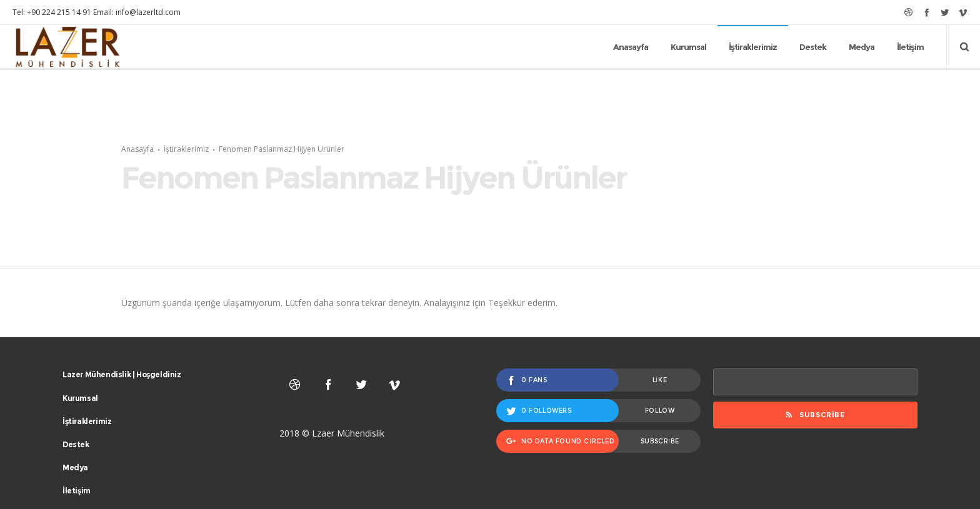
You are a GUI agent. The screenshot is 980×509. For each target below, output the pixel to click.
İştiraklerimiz (186, 174)
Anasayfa (137, 174)
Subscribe (815, 465)
